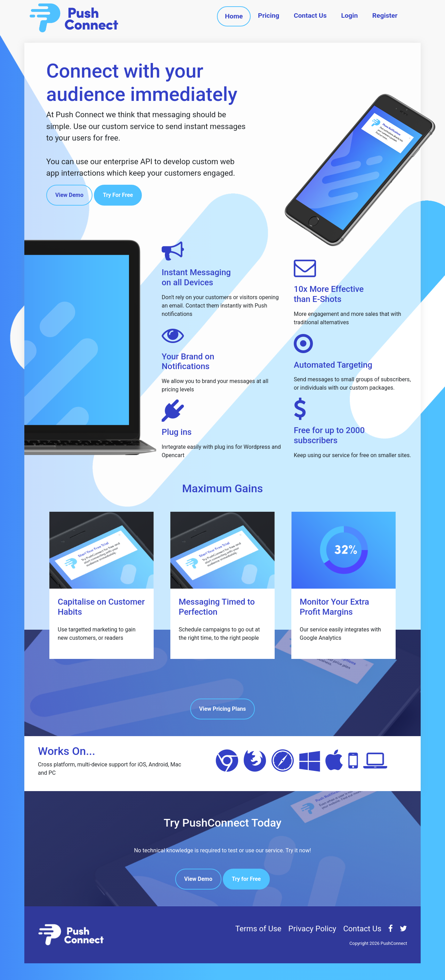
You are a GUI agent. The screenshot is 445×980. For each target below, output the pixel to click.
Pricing (269, 15)
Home (234, 16)
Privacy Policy (312, 929)
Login (349, 15)
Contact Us (310, 15)
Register (385, 15)
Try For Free (118, 195)
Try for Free (246, 879)
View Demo (69, 195)
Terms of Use (258, 929)
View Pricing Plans (222, 709)
